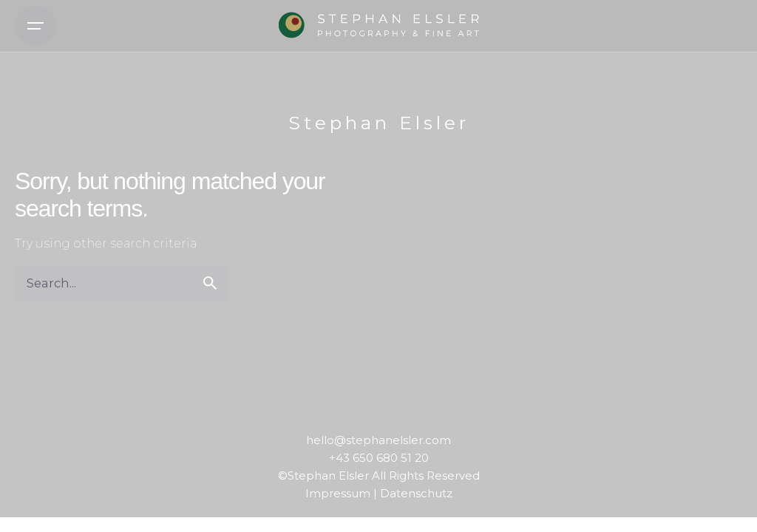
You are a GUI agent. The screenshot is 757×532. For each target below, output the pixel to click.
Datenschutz (416, 493)
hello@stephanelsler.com (378, 440)
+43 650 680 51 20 (379, 458)
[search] (210, 283)
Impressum (338, 493)
